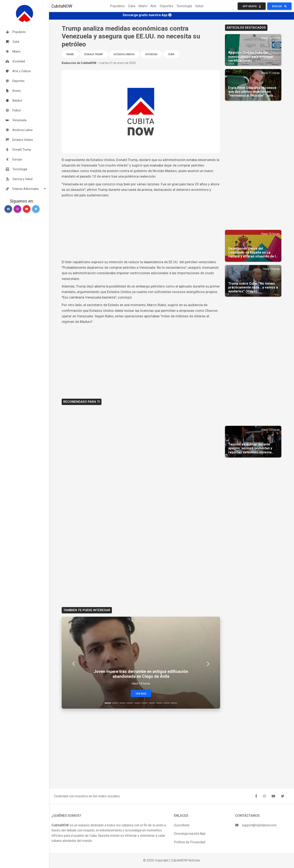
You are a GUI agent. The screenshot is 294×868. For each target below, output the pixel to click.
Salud (199, 6)
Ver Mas (141, 694)
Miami (143, 6)
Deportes (166, 6)
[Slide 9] (167, 703)
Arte (153, 6)
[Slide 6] (145, 703)
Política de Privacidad (190, 842)
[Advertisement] (141, 229)
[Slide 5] (137, 703)
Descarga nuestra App (190, 834)
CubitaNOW (62, 6)
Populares (117, 6)
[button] (24, 189)
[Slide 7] (152, 703)
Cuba (132, 6)
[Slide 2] (115, 703)
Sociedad (151, 54)
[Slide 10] (174, 703)
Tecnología (184, 6)
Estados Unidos (124, 54)
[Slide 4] (130, 703)
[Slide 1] (108, 703)
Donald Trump (94, 54)
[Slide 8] (159, 703)
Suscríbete (182, 825)
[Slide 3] (122, 703)
